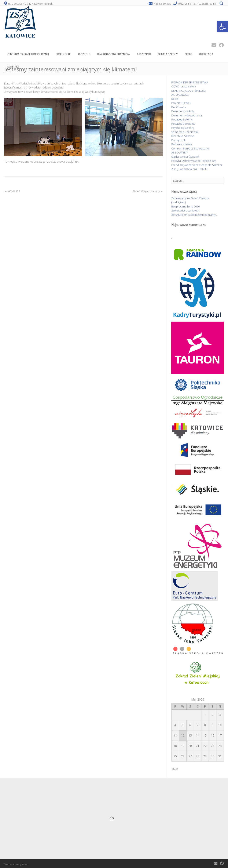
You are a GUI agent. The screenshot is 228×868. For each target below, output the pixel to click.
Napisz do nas (162, 4)
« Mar (175, 769)
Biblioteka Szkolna (183, 136)
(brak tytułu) (179, 202)
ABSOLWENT (179, 152)
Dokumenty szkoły (183, 111)
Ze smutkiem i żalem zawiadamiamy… (194, 215)
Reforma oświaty (182, 144)
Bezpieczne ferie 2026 (185, 206)
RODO (175, 99)
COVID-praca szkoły (184, 86)
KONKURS (12, 191)
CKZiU (188, 55)
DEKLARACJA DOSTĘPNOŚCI (189, 91)
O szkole (84, 55)
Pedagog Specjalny (183, 124)
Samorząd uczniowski (185, 132)
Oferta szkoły (168, 55)
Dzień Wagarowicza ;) (148, 191)
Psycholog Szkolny (183, 128)
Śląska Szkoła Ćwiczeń (185, 157)
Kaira (25, 864)
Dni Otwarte (179, 107)
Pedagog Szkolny (182, 119)
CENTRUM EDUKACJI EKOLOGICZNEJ (28, 55)
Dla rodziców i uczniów (114, 55)
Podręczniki (179, 140)
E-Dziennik (144, 55)
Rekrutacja (206, 55)
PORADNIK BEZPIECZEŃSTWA (190, 82)
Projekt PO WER (181, 103)
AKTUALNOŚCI (180, 95)
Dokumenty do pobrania (187, 115)
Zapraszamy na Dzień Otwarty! (190, 198)
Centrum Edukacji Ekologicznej (190, 148)
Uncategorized (43, 162)
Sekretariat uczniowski (185, 210)
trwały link (72, 162)
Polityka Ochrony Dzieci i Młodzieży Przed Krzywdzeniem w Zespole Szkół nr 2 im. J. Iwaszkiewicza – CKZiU (197, 165)
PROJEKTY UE (63, 55)
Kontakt (13, 67)
